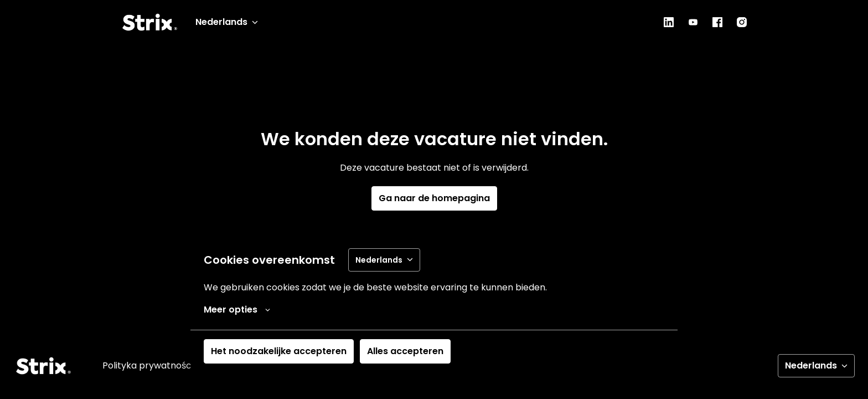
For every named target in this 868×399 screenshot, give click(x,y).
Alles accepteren (405, 351)
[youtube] (693, 22)
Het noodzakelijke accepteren (279, 351)
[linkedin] (669, 22)
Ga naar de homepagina (434, 198)
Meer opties (237, 310)
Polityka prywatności (148, 365)
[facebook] (717, 22)
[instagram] (742, 22)
